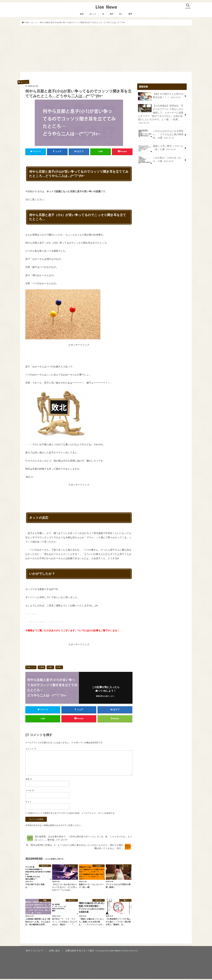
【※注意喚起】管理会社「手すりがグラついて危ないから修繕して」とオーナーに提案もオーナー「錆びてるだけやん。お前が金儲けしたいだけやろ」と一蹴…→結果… (161, 112)
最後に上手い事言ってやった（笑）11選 (160, 143)
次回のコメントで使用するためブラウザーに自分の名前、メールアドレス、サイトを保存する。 (72, 814)
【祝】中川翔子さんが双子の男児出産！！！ (161, 96)
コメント (31, 750)
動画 (82, 14)
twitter (34, 614)
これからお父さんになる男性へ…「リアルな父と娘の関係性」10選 (160, 129)
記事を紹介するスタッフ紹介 (73, 952)
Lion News (106, 7)
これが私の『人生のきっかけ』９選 (161, 155)
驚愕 (130, 14)
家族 (43, 667)
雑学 (112, 14)
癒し (51, 667)
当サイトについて (33, 952)
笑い (121, 14)
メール (30, 792)
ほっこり (93, 14)
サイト (28, 803)
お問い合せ (50, 952)
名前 (29, 780)
